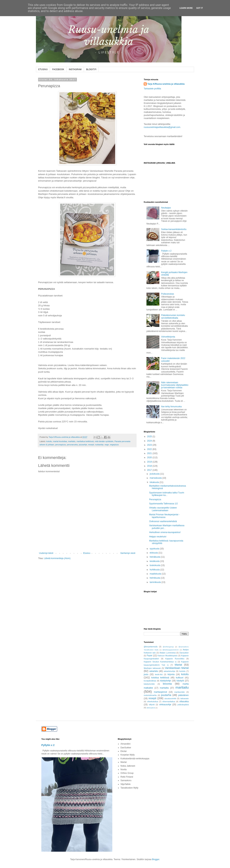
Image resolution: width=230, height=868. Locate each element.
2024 (150, 441)
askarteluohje (169, 671)
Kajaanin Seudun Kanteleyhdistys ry (160, 662)
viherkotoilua (153, 702)
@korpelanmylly (151, 647)
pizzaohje (83, 445)
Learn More (186, 8)
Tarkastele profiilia (152, 89)
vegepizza (114, 445)
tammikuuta (156, 582)
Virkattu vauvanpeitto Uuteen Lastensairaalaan (163, 509)
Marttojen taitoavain (152, 668)
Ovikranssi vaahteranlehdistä (163, 521)
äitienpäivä (151, 708)
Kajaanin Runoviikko (175, 659)
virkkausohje (165, 705)
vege (107, 445)
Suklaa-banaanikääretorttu (174, 229)
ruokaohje (99, 445)
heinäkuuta (155, 557)
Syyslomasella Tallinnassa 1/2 (163, 504)
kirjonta (171, 674)
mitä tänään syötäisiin (104, 441)
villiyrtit (152, 705)
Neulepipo (166, 208)
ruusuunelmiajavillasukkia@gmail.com (162, 127)
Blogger (156, 859)
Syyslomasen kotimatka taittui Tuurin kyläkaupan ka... (167, 494)
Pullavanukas (168, 294)
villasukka (184, 702)
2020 (150, 458)
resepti (91, 445)
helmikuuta (155, 578)
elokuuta (154, 553)
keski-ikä (159, 674)
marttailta (164, 688)
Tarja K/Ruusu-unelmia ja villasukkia (166, 84)
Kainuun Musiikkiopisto (168, 656)
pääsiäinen (183, 695)
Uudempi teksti (46, 553)
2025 (150, 437)
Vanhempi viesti (128, 553)
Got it (200, 8)
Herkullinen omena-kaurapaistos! (165, 532)
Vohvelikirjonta (168, 337)
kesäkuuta (155, 561)
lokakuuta (155, 482)
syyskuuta (155, 549)
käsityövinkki (149, 684)
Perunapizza (155, 499)
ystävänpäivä (183, 705)
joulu (146, 674)
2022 (150, 449)
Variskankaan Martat (177, 668)
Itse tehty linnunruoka (171, 407)
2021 (150, 453)
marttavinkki (180, 692)
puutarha (166, 695)
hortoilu (182, 671)
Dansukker (184, 653)
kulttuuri (180, 678)
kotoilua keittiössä (160, 678)
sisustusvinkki (170, 698)
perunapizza (60, 445)
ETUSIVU (43, 69)
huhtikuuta (155, 570)
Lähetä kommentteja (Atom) (57, 558)
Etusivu (87, 553)
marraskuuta (156, 478)
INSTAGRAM (75, 69)
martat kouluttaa (60, 441)
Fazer (150, 656)
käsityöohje (165, 681)
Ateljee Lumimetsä (168, 653)
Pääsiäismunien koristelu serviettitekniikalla (173, 316)
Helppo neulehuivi (158, 537)
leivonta (167, 684)
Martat (178, 665)
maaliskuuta (156, 574)
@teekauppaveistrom (171, 650)
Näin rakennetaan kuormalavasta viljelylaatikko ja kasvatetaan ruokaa (175, 385)
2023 (150, 445)
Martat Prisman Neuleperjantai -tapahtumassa (164, 516)
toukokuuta (155, 565)
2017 (150, 470)
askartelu (154, 671)
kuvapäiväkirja (150, 681)
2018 (150, 466)
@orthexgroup (168, 647)
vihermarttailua (169, 702)
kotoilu (49, 441)
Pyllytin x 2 (166, 251)
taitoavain (185, 698)
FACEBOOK (58, 69)
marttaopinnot (160, 692)
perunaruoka (72, 445)
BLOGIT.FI (91, 69)
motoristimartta (150, 695)
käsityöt (180, 681)
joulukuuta (155, 474)
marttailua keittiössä (85, 441)
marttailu (72, 441)
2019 (150, 462)
